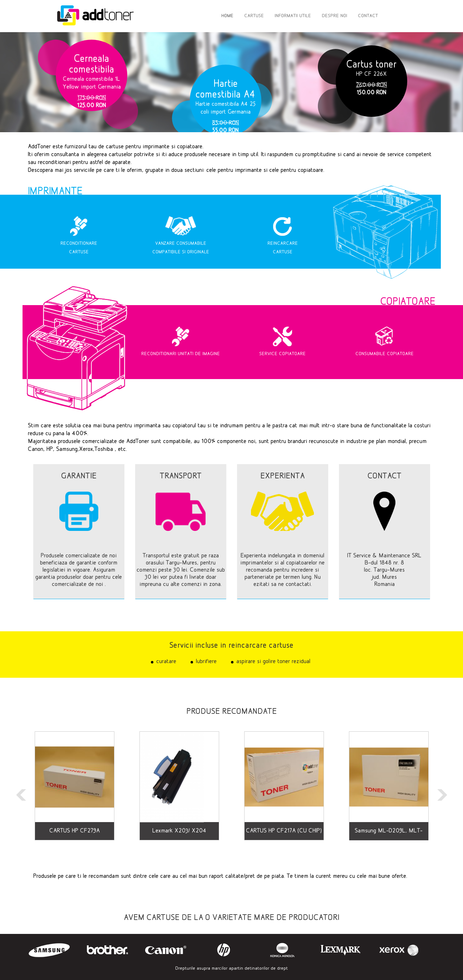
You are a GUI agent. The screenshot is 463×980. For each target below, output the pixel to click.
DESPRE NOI (334, 16)
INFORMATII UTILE (293, 16)
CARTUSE (254, 16)
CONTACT (368, 16)
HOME (227, 16)
